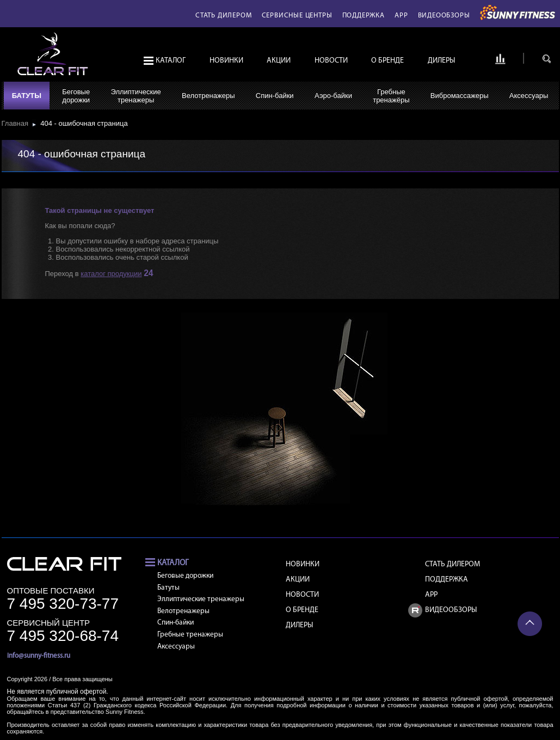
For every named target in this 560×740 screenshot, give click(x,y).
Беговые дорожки (185, 576)
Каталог (171, 61)
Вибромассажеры (460, 96)
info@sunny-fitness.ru (39, 656)
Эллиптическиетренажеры (136, 96)
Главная (17, 123)
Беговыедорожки (76, 96)
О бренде (387, 61)
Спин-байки (275, 96)
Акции (279, 61)
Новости (331, 61)
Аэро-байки (333, 96)
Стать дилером (223, 16)
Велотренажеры (208, 96)
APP (401, 16)
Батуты (27, 96)
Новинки (226, 61)
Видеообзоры (444, 16)
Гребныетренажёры (391, 96)
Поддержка (364, 16)
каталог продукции (111, 274)
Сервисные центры (297, 16)
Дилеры (441, 61)
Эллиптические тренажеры (201, 599)
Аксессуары (529, 96)
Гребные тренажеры (190, 635)
